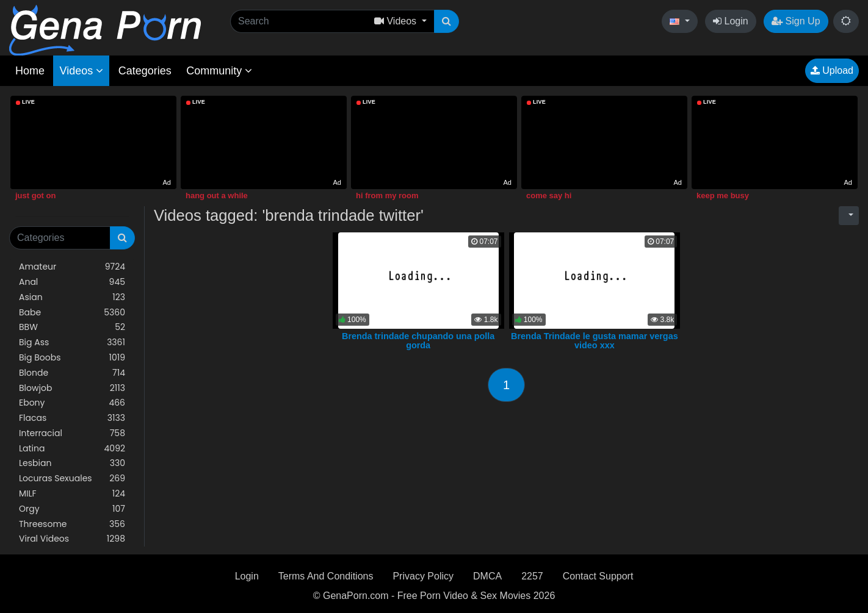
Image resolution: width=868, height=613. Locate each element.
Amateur (72, 267)
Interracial (72, 433)
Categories (145, 71)
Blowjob (72, 388)
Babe (72, 313)
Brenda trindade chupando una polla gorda (418, 341)
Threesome (72, 524)
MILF (72, 494)
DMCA (487, 576)
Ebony (72, 403)
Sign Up (796, 21)
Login (731, 21)
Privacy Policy (423, 576)
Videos (81, 71)
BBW (72, 327)
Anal (72, 282)
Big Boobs (72, 358)
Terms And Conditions (326, 576)
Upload (832, 70)
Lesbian (72, 463)
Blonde (72, 373)
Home (30, 71)
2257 (532, 576)
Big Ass (72, 342)
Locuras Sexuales (72, 479)
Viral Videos (72, 539)
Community (219, 71)
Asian (72, 297)
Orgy (72, 509)
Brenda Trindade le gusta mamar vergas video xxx (595, 341)
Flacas (72, 418)
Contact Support (598, 576)
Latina (72, 449)
